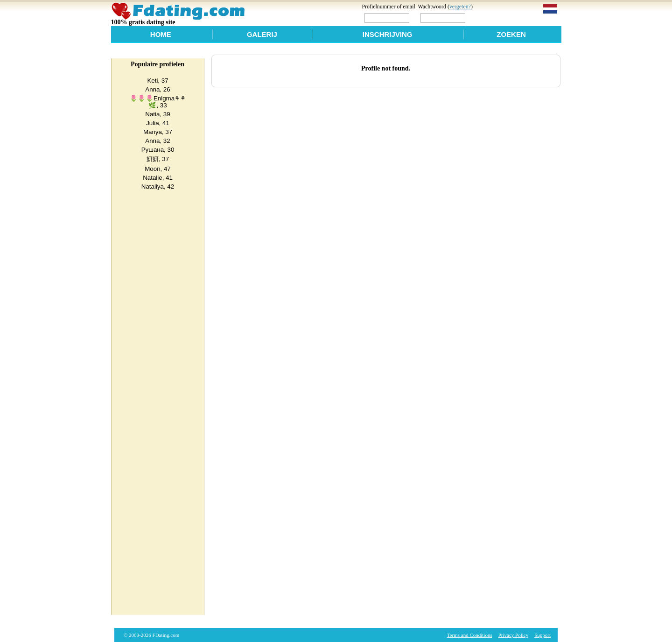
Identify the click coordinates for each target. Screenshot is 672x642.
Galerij (262, 34)
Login (486, 18)
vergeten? (460, 7)
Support (542, 635)
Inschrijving (388, 34)
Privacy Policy (513, 635)
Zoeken (511, 34)
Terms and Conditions (470, 635)
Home (161, 34)
